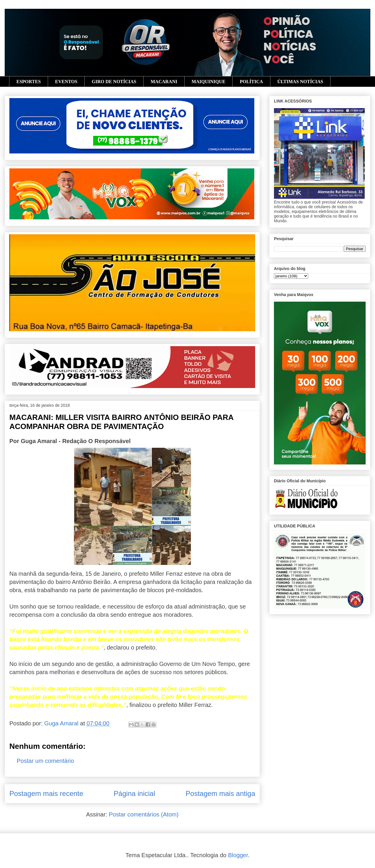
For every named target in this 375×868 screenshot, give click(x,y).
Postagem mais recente (46, 793)
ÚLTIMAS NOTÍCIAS (300, 82)
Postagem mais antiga (220, 793)
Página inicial (134, 793)
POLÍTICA (251, 82)
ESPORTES (29, 82)
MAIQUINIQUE (209, 82)
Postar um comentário (45, 761)
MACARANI (164, 82)
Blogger (238, 855)
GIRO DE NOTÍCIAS (114, 82)
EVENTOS (66, 82)
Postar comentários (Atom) (144, 814)
